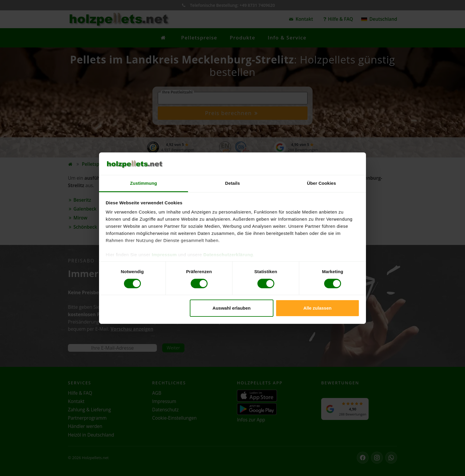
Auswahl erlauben (232, 308)
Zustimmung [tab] (144, 183)
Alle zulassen (317, 308)
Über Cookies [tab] (321, 183)
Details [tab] (232, 183)
